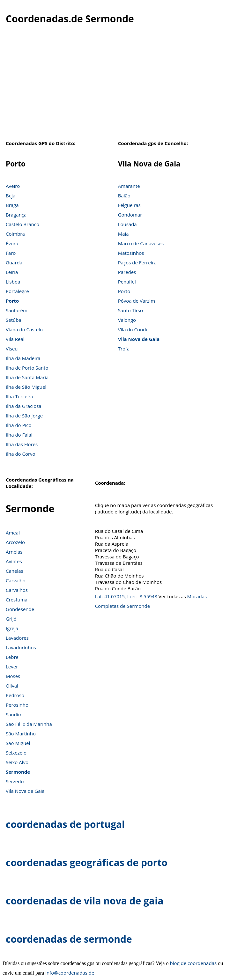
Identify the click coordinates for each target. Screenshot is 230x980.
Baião (124, 195)
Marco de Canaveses (141, 243)
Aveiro (13, 186)
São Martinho (21, 733)
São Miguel (18, 743)
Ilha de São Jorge (24, 416)
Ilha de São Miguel (26, 387)
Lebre (12, 657)
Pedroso (15, 695)
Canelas (15, 571)
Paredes (127, 272)
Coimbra (15, 234)
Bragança (16, 215)
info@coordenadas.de (70, 973)
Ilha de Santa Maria (27, 377)
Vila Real (15, 339)
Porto (12, 301)
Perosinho (17, 705)
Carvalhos (17, 590)
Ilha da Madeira (23, 358)
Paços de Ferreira (137, 262)
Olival (12, 686)
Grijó (11, 619)
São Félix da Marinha (29, 724)
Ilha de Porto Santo (27, 368)
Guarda (14, 262)
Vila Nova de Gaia (139, 339)
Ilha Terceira (19, 396)
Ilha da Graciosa (24, 406)
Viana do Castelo (24, 329)
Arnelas (14, 552)
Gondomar (130, 215)
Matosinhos (131, 253)
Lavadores (17, 638)
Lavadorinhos (21, 647)
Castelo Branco (22, 224)
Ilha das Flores (22, 444)
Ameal (13, 533)
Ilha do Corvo (21, 454)
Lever (12, 667)
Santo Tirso (130, 310)
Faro (11, 253)
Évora (12, 243)
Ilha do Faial (19, 435)
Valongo (127, 320)
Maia (123, 234)
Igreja (12, 628)
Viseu (12, 349)
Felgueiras (129, 205)
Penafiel (127, 282)
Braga (12, 205)
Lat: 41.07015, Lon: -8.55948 (126, 596)
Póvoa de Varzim (137, 301)
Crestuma (17, 600)
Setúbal (14, 320)
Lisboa (13, 282)
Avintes (14, 561)
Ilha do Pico (19, 425)
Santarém (17, 310)
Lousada (127, 224)
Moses (13, 676)
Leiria (12, 272)
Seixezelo (16, 753)
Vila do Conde (133, 329)
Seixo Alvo (17, 762)
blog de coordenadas (193, 963)
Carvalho (16, 580)
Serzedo (15, 781)
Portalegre (17, 291)
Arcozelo (15, 542)
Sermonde (18, 772)
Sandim (14, 714)
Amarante (129, 186)
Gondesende (20, 609)
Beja (11, 195)
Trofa (124, 349)
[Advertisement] (115, 86)
